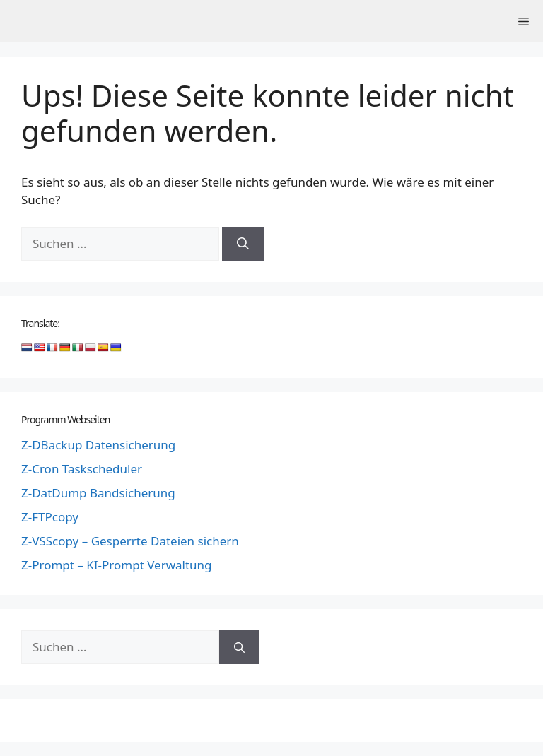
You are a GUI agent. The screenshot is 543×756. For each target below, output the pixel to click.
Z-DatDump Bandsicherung (98, 493)
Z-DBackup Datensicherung (98, 445)
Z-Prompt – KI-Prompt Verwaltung (117, 565)
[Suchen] (243, 244)
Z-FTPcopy (50, 517)
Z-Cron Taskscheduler (82, 469)
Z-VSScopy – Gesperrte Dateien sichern (130, 541)
